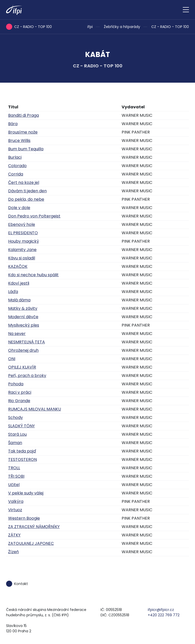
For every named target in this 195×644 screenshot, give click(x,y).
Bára (13, 124)
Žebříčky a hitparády (122, 27)
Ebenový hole (22, 224)
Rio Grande (19, 401)
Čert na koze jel (24, 182)
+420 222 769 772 (164, 615)
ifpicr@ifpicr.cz (161, 610)
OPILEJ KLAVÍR (22, 367)
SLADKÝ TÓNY (21, 426)
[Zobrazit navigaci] (186, 10)
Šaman (15, 443)
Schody (15, 418)
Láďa (13, 292)
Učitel (14, 485)
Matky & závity (23, 308)
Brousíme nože (23, 132)
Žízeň (13, 552)
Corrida (16, 174)
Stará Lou (17, 434)
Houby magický (23, 241)
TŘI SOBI (16, 476)
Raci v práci (20, 392)
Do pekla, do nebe (26, 199)
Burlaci (15, 157)
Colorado (17, 166)
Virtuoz (15, 510)
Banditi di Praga (23, 115)
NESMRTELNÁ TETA (27, 342)
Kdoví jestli (19, 283)
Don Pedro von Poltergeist (34, 216)
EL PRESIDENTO (23, 233)
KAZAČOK (18, 266)
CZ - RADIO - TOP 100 (170, 27)
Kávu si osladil (22, 258)
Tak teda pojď (22, 451)
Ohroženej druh (23, 350)
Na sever (17, 334)
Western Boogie (24, 518)
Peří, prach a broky (27, 376)
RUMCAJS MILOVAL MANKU (35, 409)
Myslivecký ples (24, 325)
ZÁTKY (14, 535)
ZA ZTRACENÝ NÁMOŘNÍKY (34, 527)
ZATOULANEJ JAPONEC (31, 543)
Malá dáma (19, 300)
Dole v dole (19, 208)
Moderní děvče (23, 317)
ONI (12, 359)
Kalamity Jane (22, 250)
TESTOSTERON (22, 459)
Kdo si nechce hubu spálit (33, 275)
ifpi (90, 27)
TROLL (14, 468)
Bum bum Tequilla (26, 149)
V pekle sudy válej (26, 493)
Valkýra (16, 501)
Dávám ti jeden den (27, 191)
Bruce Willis (19, 141)
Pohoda (16, 384)
